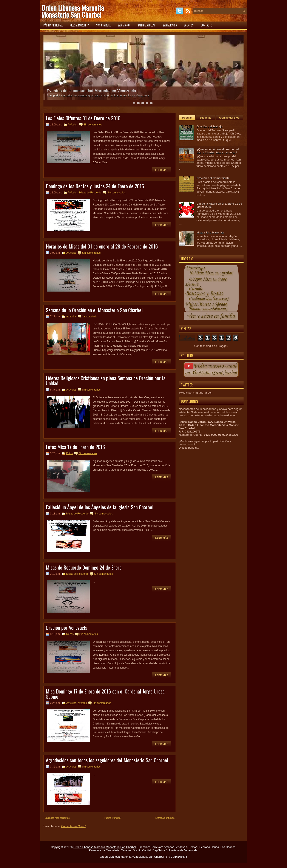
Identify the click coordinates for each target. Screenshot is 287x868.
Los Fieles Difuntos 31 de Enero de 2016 (83, 118)
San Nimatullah (147, 25)
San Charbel (103, 25)
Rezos (70, 634)
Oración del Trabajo (209, 126)
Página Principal (113, 818)
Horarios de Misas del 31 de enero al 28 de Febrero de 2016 (102, 246)
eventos (82, 703)
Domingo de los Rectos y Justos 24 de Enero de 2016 (95, 186)
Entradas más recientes (57, 818)
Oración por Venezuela (67, 627)
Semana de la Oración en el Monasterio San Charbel (94, 310)
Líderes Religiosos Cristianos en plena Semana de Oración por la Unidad (106, 380)
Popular (187, 118)
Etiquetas (205, 118)
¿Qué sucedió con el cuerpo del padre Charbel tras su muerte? (218, 151)
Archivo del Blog (229, 118)
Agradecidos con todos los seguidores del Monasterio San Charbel (107, 760)
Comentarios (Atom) (74, 826)
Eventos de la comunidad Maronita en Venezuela (91, 91)
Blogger (222, 346)
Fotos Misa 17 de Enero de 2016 (75, 447)
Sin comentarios (93, 125)
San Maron (124, 25)
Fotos (69, 453)
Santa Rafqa (170, 25)
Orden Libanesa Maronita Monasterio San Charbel (73, 11)
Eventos (189, 25)
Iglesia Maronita (79, 25)
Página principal (53, 25)
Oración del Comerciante (213, 178)
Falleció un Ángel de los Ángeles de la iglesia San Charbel (100, 507)
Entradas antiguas (165, 818)
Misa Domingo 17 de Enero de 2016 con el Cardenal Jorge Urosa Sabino (105, 694)
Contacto (207, 25)
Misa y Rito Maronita (210, 232)
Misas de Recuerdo (90, 193)
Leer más (162, 170)
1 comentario (89, 317)
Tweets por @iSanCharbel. (196, 393)
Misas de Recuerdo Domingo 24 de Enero (84, 567)
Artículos (73, 125)
